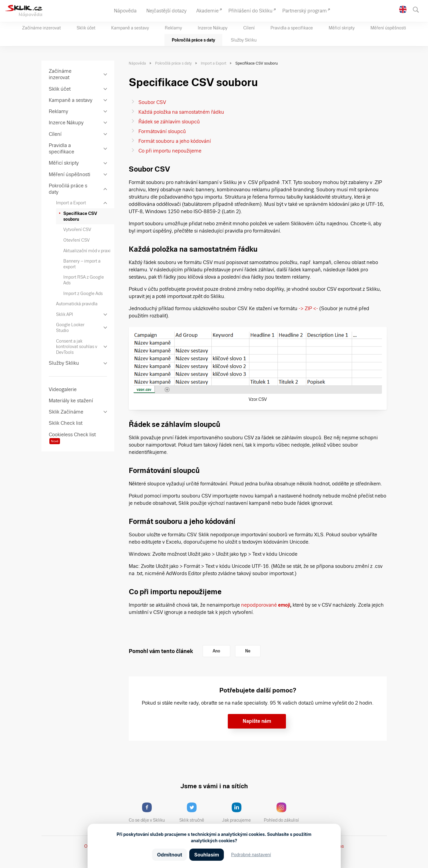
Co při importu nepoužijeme (170, 151)
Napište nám (257, 721)
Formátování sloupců (162, 131)
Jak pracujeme (240, 813)
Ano (216, 651)
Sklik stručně (196, 813)
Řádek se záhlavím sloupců (169, 122)
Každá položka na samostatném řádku (181, 112)
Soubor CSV (152, 102)
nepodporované (266, 605)
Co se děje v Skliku (149, 813)
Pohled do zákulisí (284, 813)
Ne (248, 651)
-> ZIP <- (308, 308)
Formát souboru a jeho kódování (175, 141)
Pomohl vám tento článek (161, 651)
